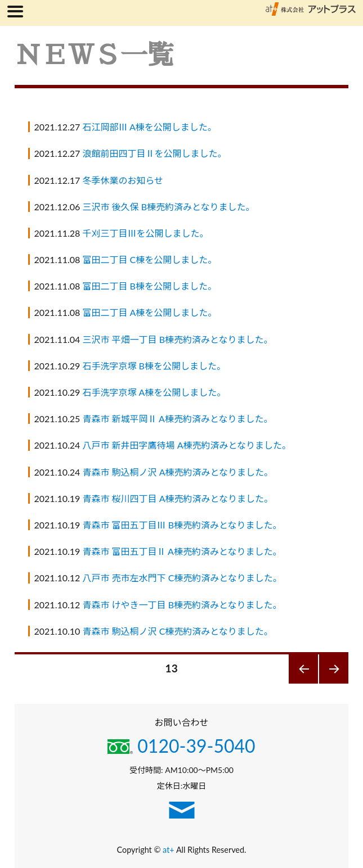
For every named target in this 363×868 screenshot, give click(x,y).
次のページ (334, 683)
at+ (169, 850)
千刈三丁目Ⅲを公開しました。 (145, 233)
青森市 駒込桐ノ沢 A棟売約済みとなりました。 (178, 472)
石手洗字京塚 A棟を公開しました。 (154, 392)
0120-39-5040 (181, 746)
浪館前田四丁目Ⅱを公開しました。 (154, 153)
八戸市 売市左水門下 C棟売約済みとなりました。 (182, 578)
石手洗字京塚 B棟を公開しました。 (154, 366)
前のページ (304, 683)
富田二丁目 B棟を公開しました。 (149, 286)
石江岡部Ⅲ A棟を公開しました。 (149, 127)
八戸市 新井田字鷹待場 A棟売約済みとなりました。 (187, 445)
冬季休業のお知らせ (123, 180)
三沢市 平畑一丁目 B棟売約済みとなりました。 (177, 339)
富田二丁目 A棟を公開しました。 (149, 312)
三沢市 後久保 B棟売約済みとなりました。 (168, 207)
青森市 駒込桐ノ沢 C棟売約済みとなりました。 (177, 631)
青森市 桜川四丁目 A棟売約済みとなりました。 (178, 498)
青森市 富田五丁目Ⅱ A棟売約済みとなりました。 (182, 551)
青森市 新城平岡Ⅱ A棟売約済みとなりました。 (177, 419)
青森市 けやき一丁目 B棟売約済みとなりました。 (182, 605)
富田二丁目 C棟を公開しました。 (149, 259)
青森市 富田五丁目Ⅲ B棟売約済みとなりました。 (182, 525)
